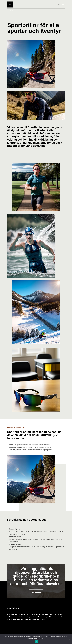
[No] (70, 639)
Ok (36, 641)
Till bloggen (36, 592)
